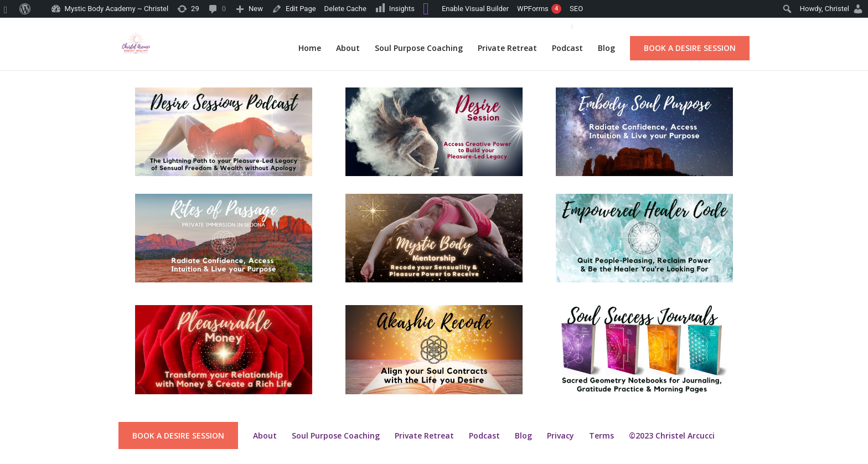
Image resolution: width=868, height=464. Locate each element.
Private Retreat (507, 49)
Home (310, 49)
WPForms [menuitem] (539, 9)
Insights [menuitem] (395, 8)
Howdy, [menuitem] (825, 9)
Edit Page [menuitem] (301, 9)
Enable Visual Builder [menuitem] (475, 9)
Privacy (560, 435)
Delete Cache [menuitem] (345, 9)
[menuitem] (8, 9)
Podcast (567, 49)
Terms (601, 435)
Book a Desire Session (690, 48)
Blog (606, 49)
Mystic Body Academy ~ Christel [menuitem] (117, 9)
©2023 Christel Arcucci (672, 435)
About (348, 49)
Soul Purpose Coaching (419, 49)
